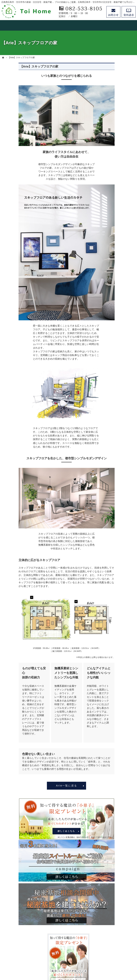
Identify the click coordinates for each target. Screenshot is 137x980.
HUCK (110, 197)
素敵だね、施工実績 (118, 231)
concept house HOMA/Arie (116, 173)
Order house (114, 165)
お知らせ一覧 (114, 320)
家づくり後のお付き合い (120, 270)
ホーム (111, 143)
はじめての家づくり (118, 256)
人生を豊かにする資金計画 (120, 212)
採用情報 (112, 299)
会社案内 (112, 277)
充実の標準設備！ (117, 249)
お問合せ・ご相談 (117, 313)
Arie (109, 189)
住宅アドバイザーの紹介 (120, 291)
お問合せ (113, 12)
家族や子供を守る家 (118, 263)
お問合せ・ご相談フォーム (114, 941)
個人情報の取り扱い (118, 327)
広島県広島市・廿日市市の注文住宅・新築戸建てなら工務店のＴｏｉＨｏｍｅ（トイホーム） (76, 962)
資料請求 (129, 12)
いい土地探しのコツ (118, 204)
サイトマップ (114, 334)
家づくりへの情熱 (117, 284)
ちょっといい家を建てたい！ (120, 223)
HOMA (111, 182)
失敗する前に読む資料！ (120, 306)
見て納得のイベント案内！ (119, 156)
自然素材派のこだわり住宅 (120, 240)
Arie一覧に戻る (49, 786)
